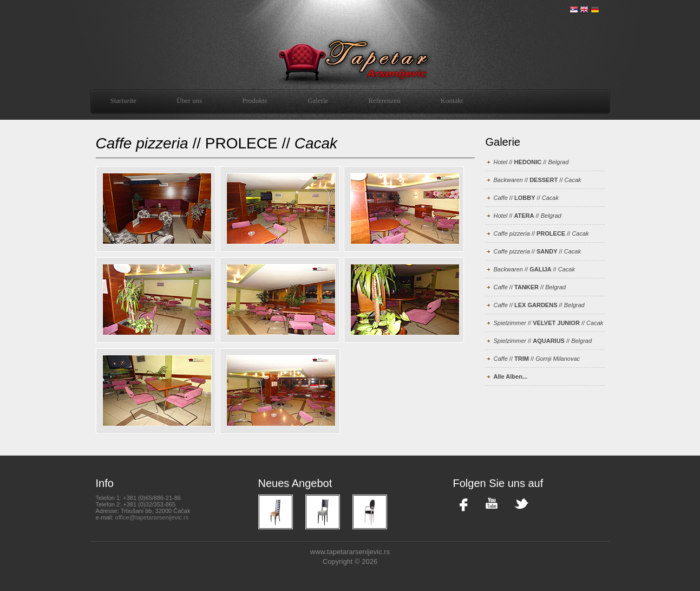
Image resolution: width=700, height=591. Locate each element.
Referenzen (384, 100)
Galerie (318, 100)
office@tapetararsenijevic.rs (152, 517)
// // (531, 162)
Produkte (255, 100)
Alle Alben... (511, 376)
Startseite (123, 100)
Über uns (189, 100)
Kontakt (452, 100)
